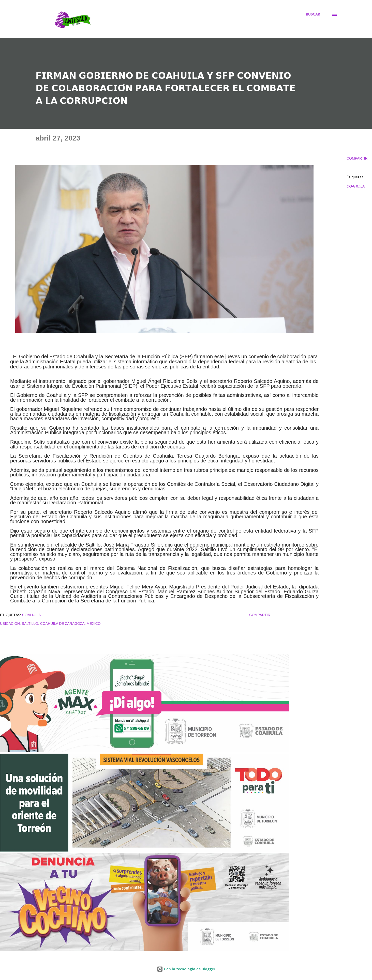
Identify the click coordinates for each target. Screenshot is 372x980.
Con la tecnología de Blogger (186, 969)
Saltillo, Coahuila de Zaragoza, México (61, 624)
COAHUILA (356, 186)
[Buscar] (313, 14)
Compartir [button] (357, 158)
